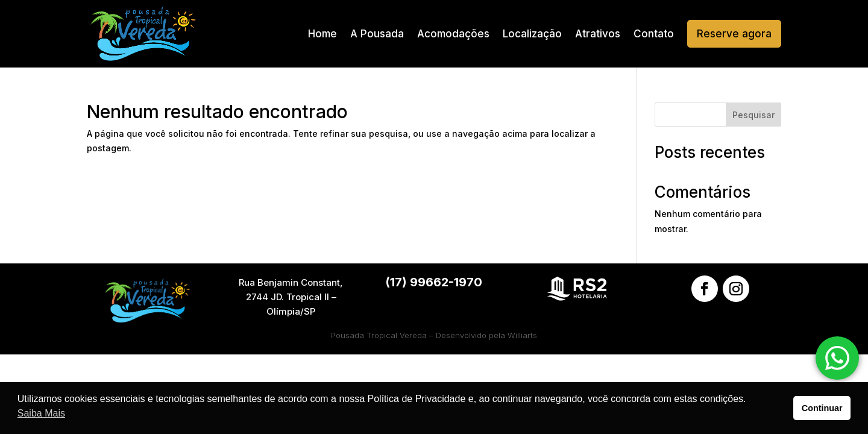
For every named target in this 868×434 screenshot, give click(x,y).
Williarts (522, 335)
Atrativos (598, 34)
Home (322, 34)
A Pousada (377, 34)
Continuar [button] (822, 408)
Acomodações (453, 34)
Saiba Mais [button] (41, 413)
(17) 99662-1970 (434, 282)
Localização (532, 34)
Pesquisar (753, 115)
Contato (654, 34)
